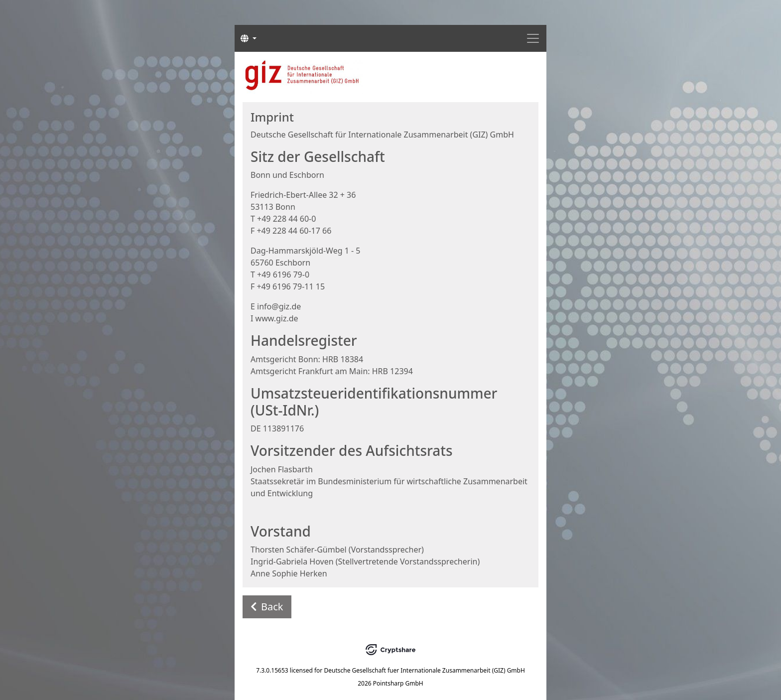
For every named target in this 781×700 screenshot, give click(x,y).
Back (267, 607)
